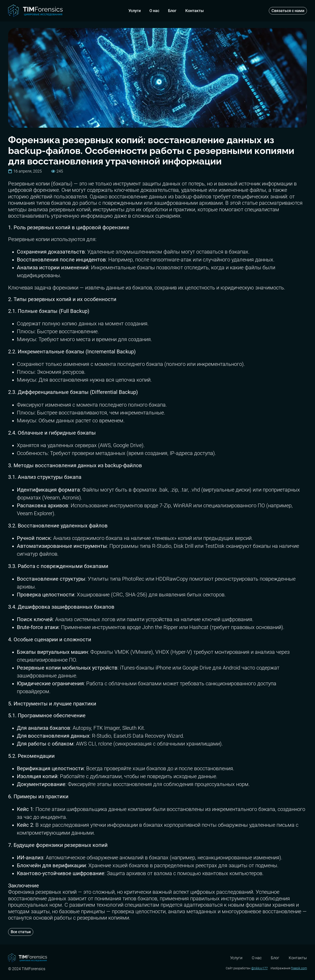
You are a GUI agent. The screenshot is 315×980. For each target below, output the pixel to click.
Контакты (194, 11)
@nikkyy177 (259, 968)
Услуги (135, 11)
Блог (172, 11)
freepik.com (299, 968)
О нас (154, 11)
